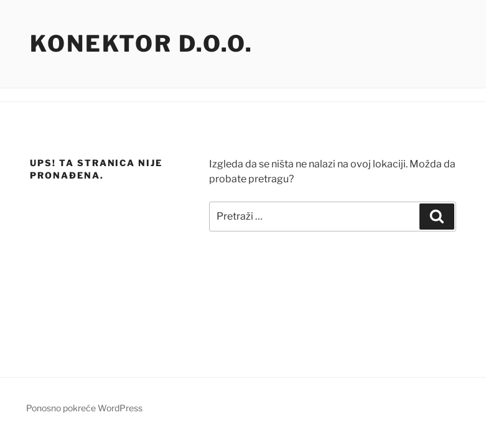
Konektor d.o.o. (142, 44)
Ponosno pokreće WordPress (84, 408)
